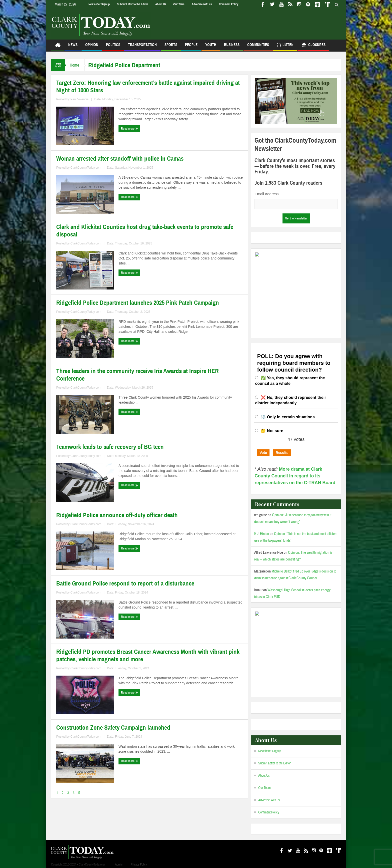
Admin (119, 864)
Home (74, 65)
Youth (211, 47)
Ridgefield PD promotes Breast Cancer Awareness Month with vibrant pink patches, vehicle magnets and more (148, 656)
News (73, 47)
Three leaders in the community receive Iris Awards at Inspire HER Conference (137, 375)
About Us (161, 4)
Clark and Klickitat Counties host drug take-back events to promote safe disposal (145, 231)
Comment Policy (229, 4)
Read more (129, 129)
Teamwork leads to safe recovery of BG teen (110, 447)
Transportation (142, 47)
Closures (313, 45)
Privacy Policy (139, 864)
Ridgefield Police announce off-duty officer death (117, 515)
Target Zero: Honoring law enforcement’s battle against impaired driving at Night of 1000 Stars (148, 87)
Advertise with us (202, 4)
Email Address (266, 194)
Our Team (179, 4)
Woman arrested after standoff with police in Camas (120, 159)
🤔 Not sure (272, 431)
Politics (113, 47)
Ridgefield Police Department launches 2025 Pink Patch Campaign (138, 303)
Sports (171, 47)
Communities (258, 47)
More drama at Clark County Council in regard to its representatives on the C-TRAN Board (295, 476)
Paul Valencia (80, 99)
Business (232, 47)
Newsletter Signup (99, 4)
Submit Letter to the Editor (132, 4)
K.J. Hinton (262, 534)
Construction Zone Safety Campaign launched (113, 728)
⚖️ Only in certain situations (288, 417)
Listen (285, 45)
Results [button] (282, 453)
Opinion (92, 47)
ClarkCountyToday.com (86, 168)
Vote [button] (263, 453)
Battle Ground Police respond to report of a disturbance (125, 584)
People (191, 47)
